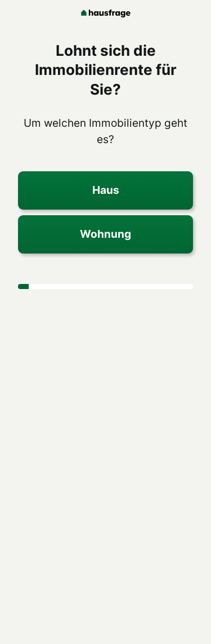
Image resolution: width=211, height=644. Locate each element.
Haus (106, 190)
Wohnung (105, 234)
